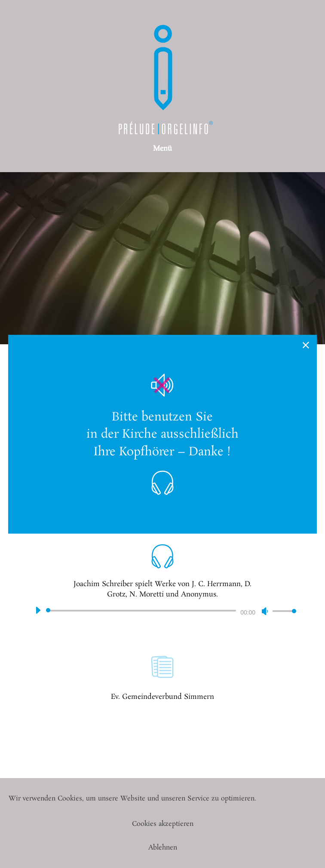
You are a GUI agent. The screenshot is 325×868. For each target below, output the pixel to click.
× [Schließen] (306, 345)
